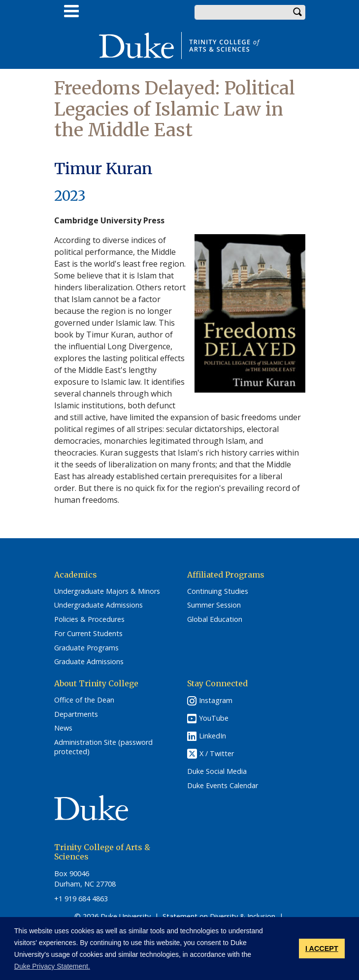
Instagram (216, 700)
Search (298, 12)
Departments (76, 714)
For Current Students (88, 634)
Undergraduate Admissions (98, 605)
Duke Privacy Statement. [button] (52, 966)
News (63, 728)
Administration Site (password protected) (103, 747)
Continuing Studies (218, 591)
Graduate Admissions (89, 662)
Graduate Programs (86, 648)
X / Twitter (217, 753)
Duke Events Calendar (223, 786)
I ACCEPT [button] (322, 949)
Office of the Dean (84, 700)
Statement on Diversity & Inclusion (219, 916)
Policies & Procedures (89, 619)
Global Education (215, 619)
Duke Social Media (217, 771)
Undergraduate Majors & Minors (107, 591)
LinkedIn (212, 736)
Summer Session (214, 605)
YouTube (214, 718)
